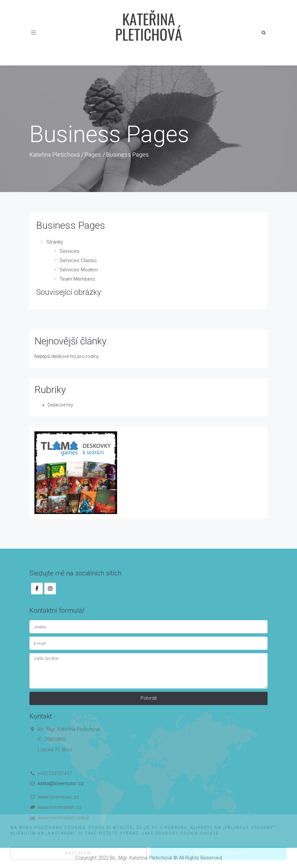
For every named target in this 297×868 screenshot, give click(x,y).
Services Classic (78, 260)
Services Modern (79, 270)
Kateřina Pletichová (55, 155)
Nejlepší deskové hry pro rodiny (67, 356)
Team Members (77, 279)
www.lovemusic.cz (59, 797)
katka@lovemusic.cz (61, 783)
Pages (93, 155)
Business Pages (71, 225)
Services (69, 251)
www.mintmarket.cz (60, 807)
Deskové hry (60, 405)
